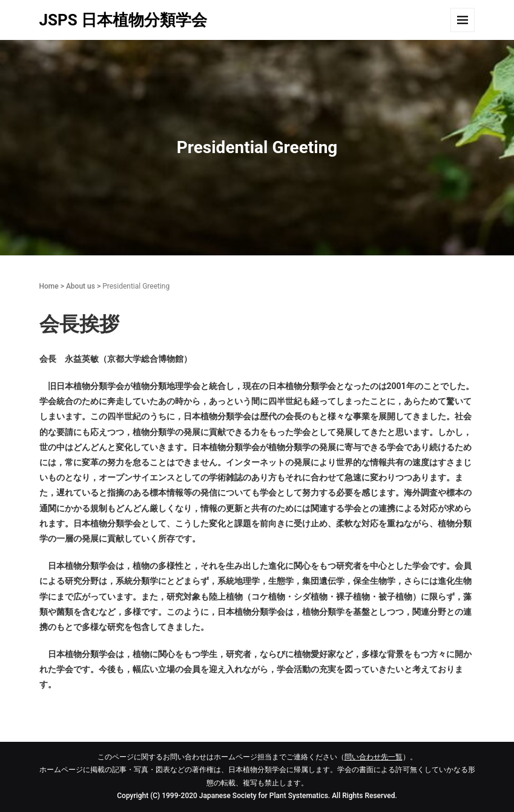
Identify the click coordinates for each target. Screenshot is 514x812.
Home (49, 286)
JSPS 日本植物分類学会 (124, 20)
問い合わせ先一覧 (374, 757)
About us (81, 286)
